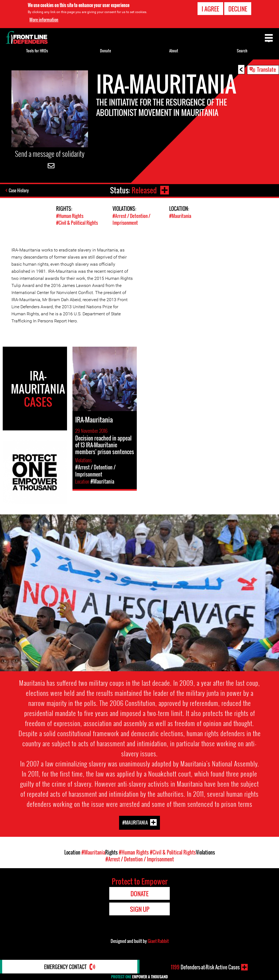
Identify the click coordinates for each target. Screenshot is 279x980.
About (174, 51)
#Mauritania (180, 216)
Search (242, 51)
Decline (238, 9)
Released (144, 190)
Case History (19, 190)
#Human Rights (70, 216)
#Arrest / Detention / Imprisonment (131, 219)
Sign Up (140, 909)
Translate (266, 69)
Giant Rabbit (158, 941)
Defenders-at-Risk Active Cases (205, 967)
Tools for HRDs (37, 51)
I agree (210, 9)
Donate (105, 51)
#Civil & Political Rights (77, 223)
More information (44, 20)
